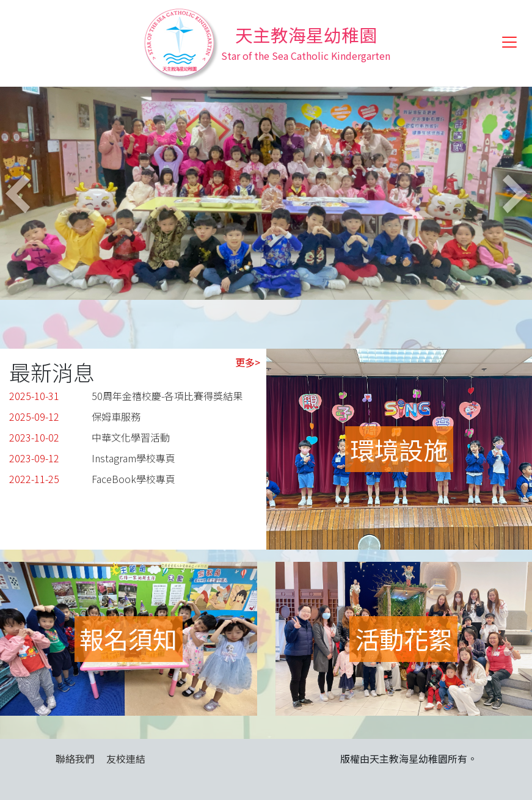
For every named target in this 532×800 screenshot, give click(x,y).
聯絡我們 (75, 758)
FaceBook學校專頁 (133, 479)
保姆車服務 (116, 416)
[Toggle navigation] (509, 42)
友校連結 (126, 758)
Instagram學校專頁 (133, 458)
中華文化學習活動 (131, 437)
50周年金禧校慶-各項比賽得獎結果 (167, 396)
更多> (248, 362)
